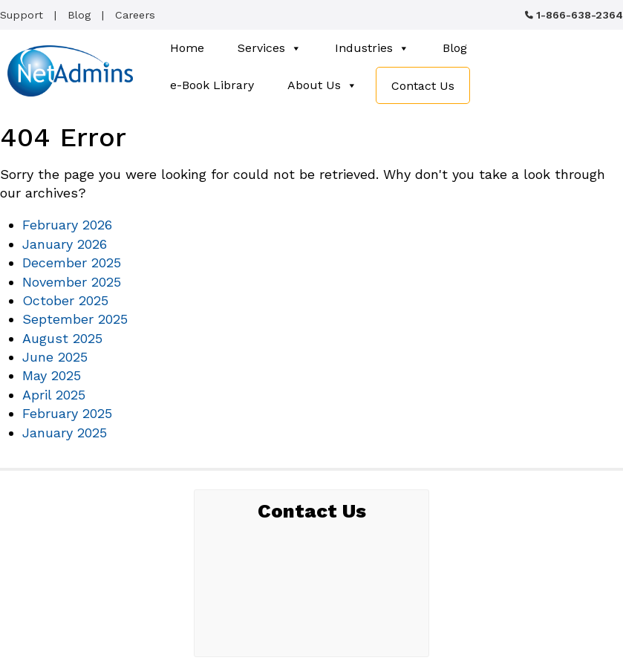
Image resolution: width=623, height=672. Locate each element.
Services (270, 48)
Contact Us (423, 86)
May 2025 (52, 375)
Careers (135, 15)
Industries (372, 48)
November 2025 (72, 282)
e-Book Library (212, 85)
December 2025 (72, 262)
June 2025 (55, 357)
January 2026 (65, 244)
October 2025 (65, 300)
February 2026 (67, 225)
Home (187, 48)
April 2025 (54, 395)
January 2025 (65, 433)
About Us (322, 85)
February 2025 (67, 413)
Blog (79, 15)
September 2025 (75, 319)
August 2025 (62, 338)
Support (22, 15)
